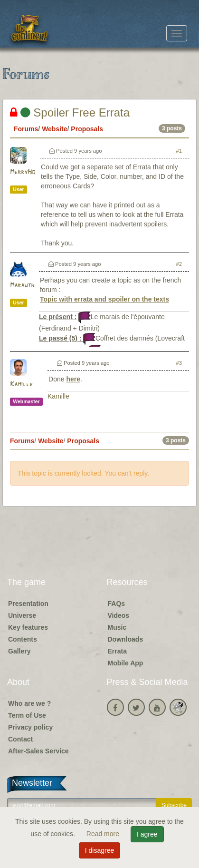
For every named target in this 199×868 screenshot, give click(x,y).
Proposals (87, 129)
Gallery (19, 651)
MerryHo (23, 172)
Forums (26, 129)
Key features (28, 627)
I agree (147, 834)
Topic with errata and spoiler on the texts (104, 299)
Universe (22, 615)
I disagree (99, 850)
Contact (20, 739)
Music (117, 627)
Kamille (21, 385)
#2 (179, 264)
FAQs (117, 604)
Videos (119, 615)
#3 (179, 363)
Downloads (126, 639)
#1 (179, 151)
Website (54, 129)
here (73, 379)
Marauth (22, 286)
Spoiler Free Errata (70, 112)
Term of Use (27, 715)
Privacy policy (30, 727)
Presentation (28, 604)
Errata (117, 651)
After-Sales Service (38, 751)
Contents (23, 639)
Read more (104, 834)
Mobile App (126, 663)
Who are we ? (29, 703)
